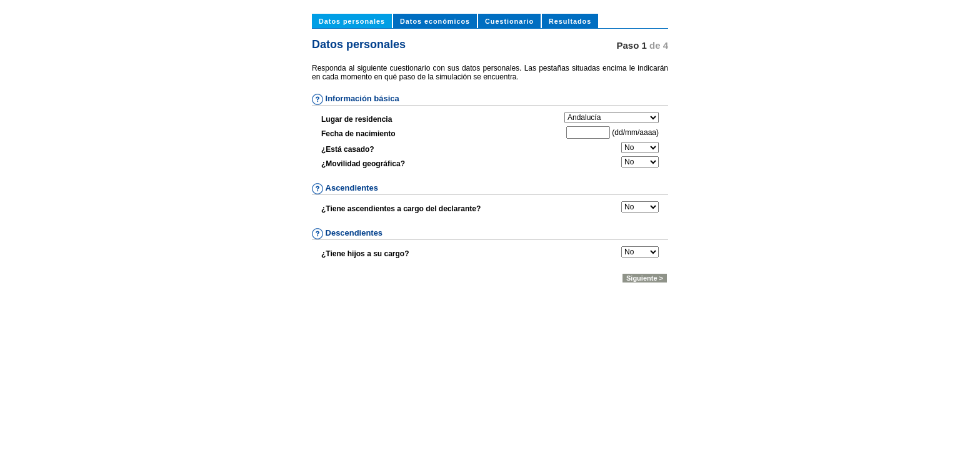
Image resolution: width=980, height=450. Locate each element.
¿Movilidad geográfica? (363, 164)
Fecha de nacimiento (358, 134)
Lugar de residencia (357, 119)
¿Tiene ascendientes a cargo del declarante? (401, 209)
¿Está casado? (348, 149)
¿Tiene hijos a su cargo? (365, 254)
